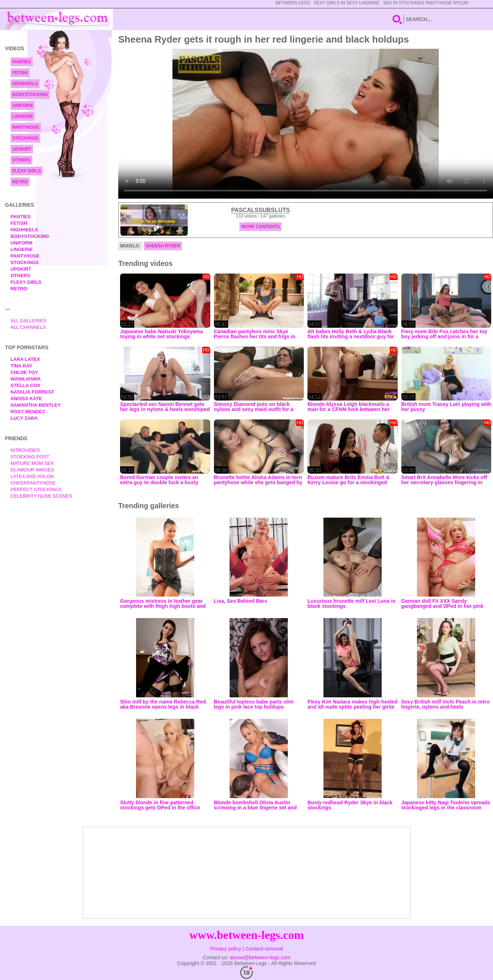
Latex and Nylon (32, 476)
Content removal (264, 949)
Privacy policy (226, 949)
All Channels (28, 327)
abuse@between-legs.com (260, 957)
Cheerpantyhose (33, 483)
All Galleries (29, 321)
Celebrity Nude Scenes (41, 496)
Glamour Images (32, 470)
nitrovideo (25, 450)
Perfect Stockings (36, 489)
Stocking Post (30, 457)
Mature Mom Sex (32, 463)
